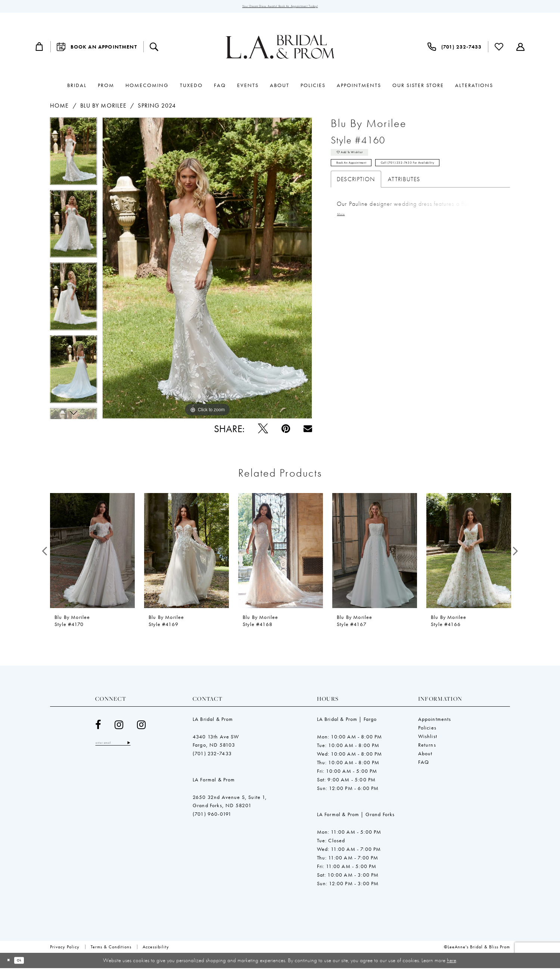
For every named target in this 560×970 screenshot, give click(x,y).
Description (356, 193)
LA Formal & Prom (214, 781)
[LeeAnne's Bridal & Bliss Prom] (280, 49)
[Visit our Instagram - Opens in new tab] (119, 727)
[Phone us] (455, 49)
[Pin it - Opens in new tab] (286, 430)
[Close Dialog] (11, 962)
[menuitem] (40, 49)
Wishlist (428, 738)
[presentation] (92, 553)
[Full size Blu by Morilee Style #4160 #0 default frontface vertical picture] (207, 270)
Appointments (435, 721)
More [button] (343, 229)
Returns (427, 747)
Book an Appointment (362, 174)
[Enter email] (123, 746)
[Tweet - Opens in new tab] (263, 430)
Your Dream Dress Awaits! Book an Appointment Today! (280, 7)
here (452, 962)
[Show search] (154, 49)
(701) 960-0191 (212, 816)
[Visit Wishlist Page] (499, 49)
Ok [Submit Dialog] (27, 962)
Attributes (404, 193)
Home (59, 108)
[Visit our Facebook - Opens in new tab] (98, 727)
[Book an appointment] (97, 49)
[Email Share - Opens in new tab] (308, 430)
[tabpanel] (74, 156)
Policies (427, 729)
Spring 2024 (157, 108)
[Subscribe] (148, 746)
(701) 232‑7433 (212, 755)
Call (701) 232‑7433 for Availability (447, 174)
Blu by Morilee (103, 108)
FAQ (424, 764)
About (425, 755)
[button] (40, 49)
